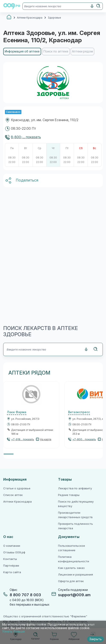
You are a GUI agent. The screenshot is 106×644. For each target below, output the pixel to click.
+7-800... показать (84, 439)
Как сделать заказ (71, 568)
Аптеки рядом (83, 51)
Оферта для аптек (71, 581)
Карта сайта (12, 572)
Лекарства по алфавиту (75, 488)
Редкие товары (69, 495)
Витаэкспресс (79, 412)
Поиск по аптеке (56, 51)
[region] (53, 53)
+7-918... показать (23, 439)
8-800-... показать (26, 137)
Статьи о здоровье (17, 488)
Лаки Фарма (17, 412)
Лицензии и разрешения (75, 575)
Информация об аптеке (22, 51)
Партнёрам (11, 566)
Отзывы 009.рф (14, 552)
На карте (46, 439)
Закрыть (96, 639)
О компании (12, 546)
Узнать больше (13, 631)
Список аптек (13, 495)
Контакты (10, 559)
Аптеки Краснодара (17, 502)
